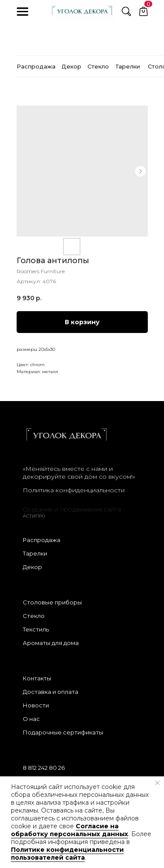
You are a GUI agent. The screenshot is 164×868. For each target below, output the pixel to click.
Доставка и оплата (51, 692)
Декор (32, 567)
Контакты (37, 678)
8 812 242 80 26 (44, 768)
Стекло (34, 616)
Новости (36, 705)
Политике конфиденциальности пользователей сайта (67, 854)
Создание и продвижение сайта (72, 509)
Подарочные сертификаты (63, 732)
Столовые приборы (52, 602)
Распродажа (42, 540)
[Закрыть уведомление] (157, 783)
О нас (31, 719)
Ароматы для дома (51, 643)
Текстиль (36, 629)
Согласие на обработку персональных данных (70, 830)
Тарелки (35, 553)
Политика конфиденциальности (74, 490)
